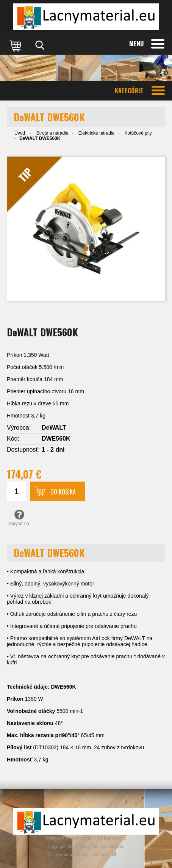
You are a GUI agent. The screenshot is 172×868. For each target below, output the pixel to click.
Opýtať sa (19, 518)
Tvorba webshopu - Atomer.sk (86, 854)
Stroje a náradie (52, 133)
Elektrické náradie (96, 133)
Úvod (20, 133)
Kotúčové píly (138, 133)
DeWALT (54, 428)
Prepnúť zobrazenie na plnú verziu (86, 838)
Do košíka (63, 492)
